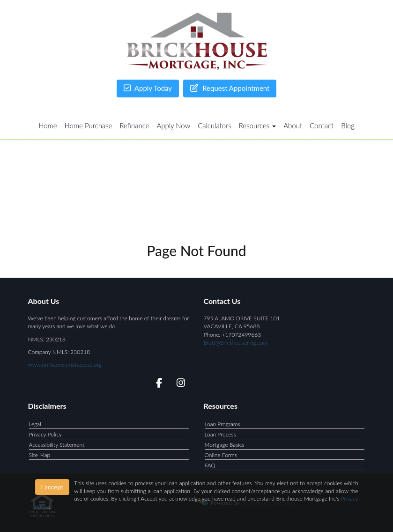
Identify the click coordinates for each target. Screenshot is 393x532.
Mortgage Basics (225, 445)
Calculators (215, 126)
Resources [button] (258, 126)
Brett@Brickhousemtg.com (236, 343)
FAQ (210, 465)
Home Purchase (89, 126)
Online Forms (221, 455)
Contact (322, 126)
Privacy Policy (45, 434)
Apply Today (148, 88)
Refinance (134, 126)
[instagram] (179, 384)
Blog (348, 126)
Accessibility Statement (57, 445)
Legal (35, 424)
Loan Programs (222, 424)
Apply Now (173, 126)
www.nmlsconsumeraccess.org (65, 365)
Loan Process (220, 434)
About (293, 126)
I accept (52, 487)
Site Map (40, 455)
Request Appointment (230, 88)
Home (48, 126)
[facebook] (156, 384)
